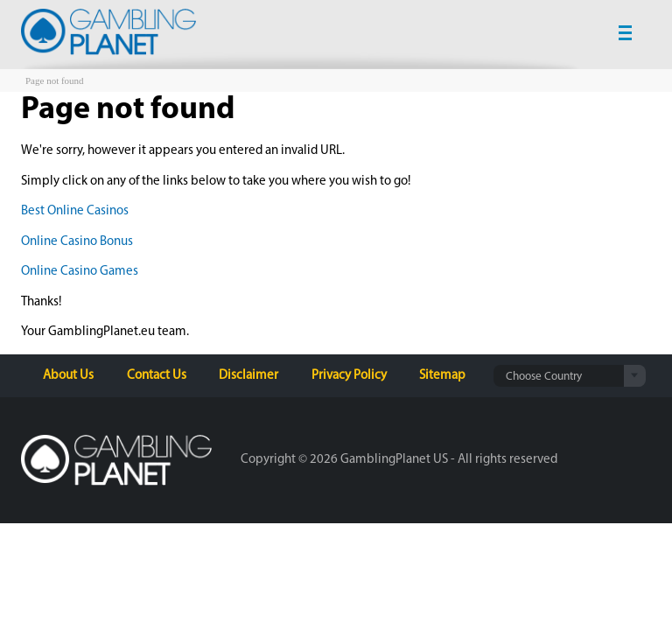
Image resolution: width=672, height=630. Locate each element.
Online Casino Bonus (77, 242)
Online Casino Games (80, 272)
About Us (68, 376)
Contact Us (157, 376)
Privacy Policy (349, 376)
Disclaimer (248, 376)
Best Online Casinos (75, 211)
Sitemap (442, 376)
